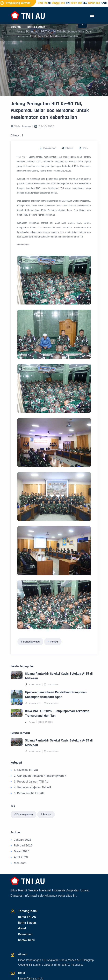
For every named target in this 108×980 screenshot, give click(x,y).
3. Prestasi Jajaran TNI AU (31, 782)
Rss (83, 148)
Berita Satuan (36, 27)
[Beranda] (28, 15)
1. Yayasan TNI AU (26, 770)
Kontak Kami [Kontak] (27, 940)
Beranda (16, 27)
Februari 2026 (23, 845)
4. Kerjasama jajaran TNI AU (33, 787)
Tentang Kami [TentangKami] (28, 911)
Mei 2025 (20, 863)
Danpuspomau (31, 642)
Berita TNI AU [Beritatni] (27, 917)
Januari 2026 (23, 840)
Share (67, 148)
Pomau (54, 642)
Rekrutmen (25, 934)
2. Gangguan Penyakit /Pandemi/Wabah (40, 776)
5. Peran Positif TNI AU (29, 793)
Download (48, 148)
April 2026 (21, 857)
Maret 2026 (22, 851)
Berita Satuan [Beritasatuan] (27, 923)
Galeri (22, 928)
